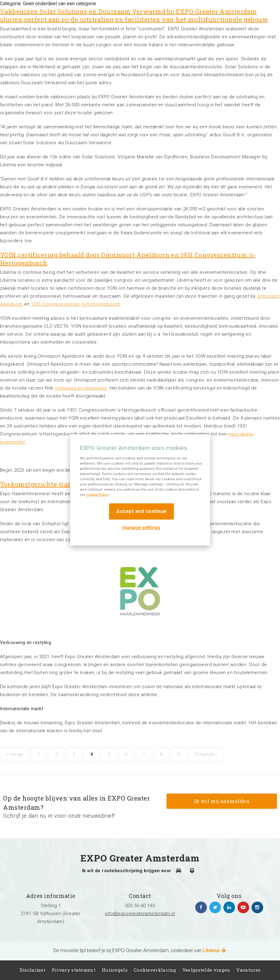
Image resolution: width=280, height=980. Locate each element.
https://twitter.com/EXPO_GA (215, 907)
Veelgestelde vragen (206, 970)
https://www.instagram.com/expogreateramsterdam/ (257, 907)
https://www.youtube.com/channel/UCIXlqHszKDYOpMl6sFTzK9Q (243, 907)
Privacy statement (74, 970)
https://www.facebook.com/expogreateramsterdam (201, 907)
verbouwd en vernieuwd (80, 388)
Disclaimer (33, 970)
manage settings (141, 527)
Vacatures (248, 970)
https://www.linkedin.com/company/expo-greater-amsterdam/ (229, 907)
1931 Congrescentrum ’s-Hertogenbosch (76, 304)
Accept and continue (142, 511)
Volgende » (206, 754)
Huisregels (115, 970)
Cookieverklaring (155, 970)
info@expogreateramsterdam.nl (140, 914)
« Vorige (15, 754)
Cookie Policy (97, 494)
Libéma (215, 950)
